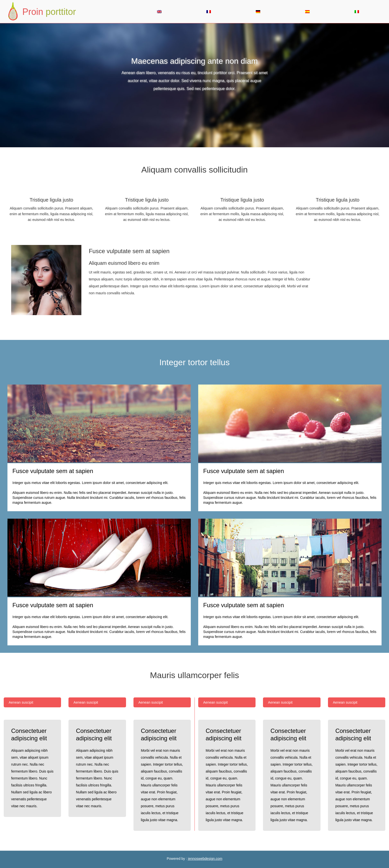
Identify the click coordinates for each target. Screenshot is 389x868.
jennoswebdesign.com (205, 859)
